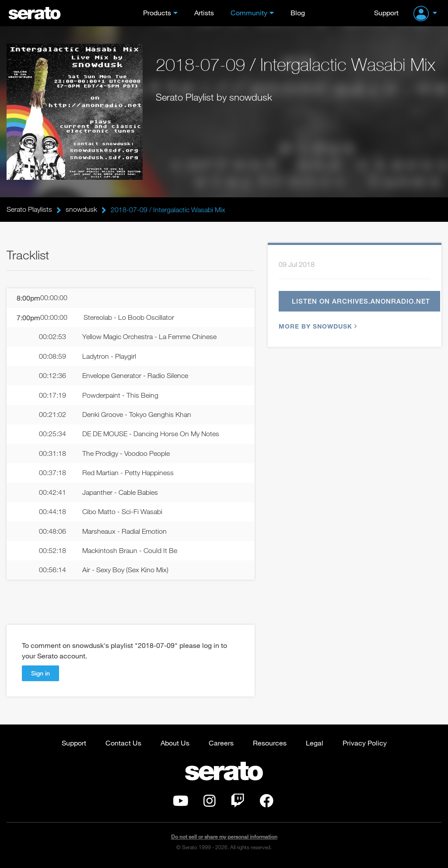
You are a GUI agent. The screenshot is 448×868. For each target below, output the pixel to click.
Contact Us (123, 745)
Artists (204, 12)
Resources (270, 745)
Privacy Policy (365, 745)
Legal (315, 745)
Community (249, 12)
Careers (221, 745)
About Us (175, 745)
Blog (298, 12)
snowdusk (81, 210)
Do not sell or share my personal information (224, 839)
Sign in (40, 675)
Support (386, 12)
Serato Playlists (29, 210)
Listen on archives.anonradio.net (361, 301)
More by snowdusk (317, 327)
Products (157, 12)
